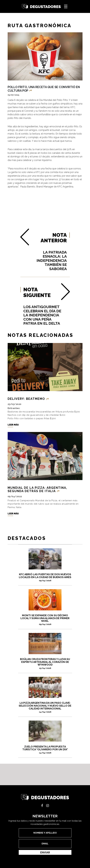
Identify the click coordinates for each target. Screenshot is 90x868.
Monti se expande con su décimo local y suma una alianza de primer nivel (45, 620)
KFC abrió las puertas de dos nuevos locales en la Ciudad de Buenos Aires (45, 577)
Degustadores (41, 7)
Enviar (45, 852)
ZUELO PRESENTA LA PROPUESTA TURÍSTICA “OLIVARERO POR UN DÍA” (45, 749)
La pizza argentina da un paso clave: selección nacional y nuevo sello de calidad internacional (45, 707)
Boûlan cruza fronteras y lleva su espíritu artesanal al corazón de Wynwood (45, 663)
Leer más (13, 425)
